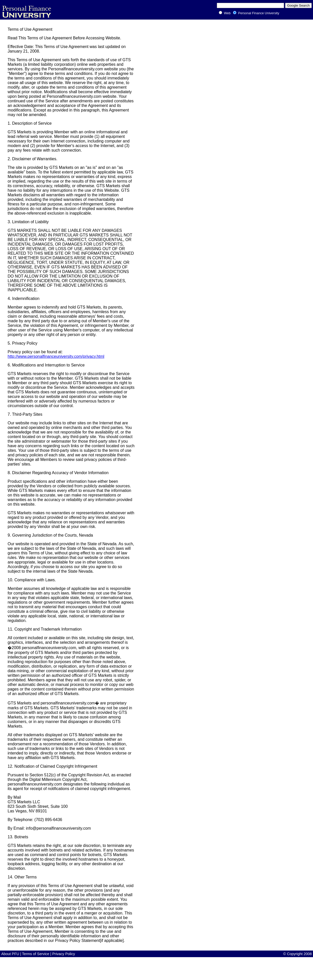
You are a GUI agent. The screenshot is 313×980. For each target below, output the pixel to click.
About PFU (11, 954)
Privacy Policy (64, 954)
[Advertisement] (92, 969)
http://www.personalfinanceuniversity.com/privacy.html (56, 356)
